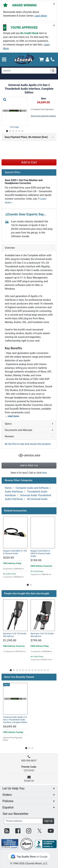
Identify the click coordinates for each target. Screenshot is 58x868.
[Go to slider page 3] (13, 130)
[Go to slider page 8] (32, 670)
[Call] (53, 59)
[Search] (53, 71)
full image (15, 127)
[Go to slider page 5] (19, 130)
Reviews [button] (29, 436)
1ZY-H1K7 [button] (29, 769)
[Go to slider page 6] (22, 130)
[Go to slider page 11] (41, 670)
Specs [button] (29, 424)
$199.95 (36, 560)
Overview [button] (29, 248)
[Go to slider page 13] (48, 670)
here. (45, 473)
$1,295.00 (10, 640)
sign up (48, 821)
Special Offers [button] (29, 172)
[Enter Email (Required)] (23, 821)
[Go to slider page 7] (29, 670)
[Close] (54, 4)
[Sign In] (47, 59)
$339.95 (9, 558)
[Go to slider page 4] (16, 130)
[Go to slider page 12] (45, 670)
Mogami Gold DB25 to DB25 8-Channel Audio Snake (41, 553)
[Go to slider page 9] (35, 670)
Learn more (41, 16)
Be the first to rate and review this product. (28, 444)
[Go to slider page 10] (38, 670)
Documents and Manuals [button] (29, 430)
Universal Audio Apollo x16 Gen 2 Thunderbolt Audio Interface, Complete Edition (15, 720)
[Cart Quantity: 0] (41, 59)
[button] (4, 59)
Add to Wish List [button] (29, 465)
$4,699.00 (10, 726)
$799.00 (36, 640)
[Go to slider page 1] (7, 130)
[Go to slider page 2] (10, 130)
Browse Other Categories (29, 480)
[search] (26, 71)
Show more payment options (43, 116)
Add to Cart (29, 162)
